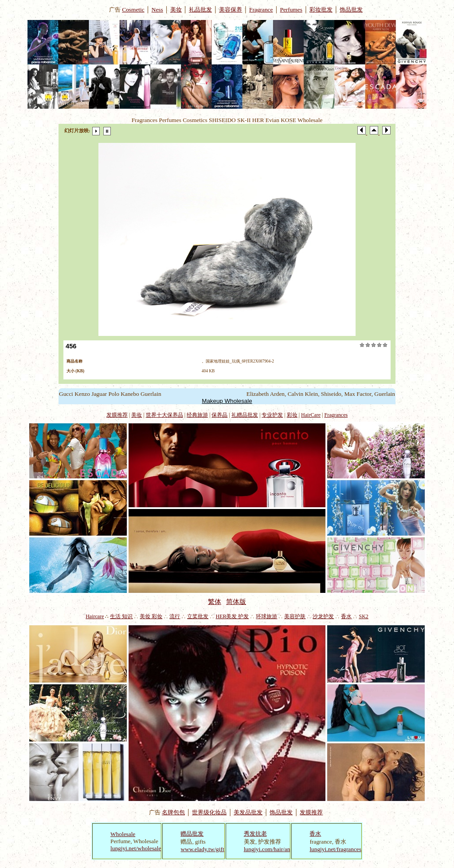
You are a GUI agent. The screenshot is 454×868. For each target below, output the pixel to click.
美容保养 (231, 10)
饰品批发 (351, 10)
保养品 (219, 415)
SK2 (363, 616)
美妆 (176, 10)
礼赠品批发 (245, 415)
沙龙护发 (323, 616)
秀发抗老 (255, 834)
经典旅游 (197, 415)
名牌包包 (173, 812)
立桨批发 (198, 616)
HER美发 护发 (232, 616)
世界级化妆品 (209, 812)
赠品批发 (192, 834)
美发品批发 (248, 812)
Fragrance (261, 10)
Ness (157, 10)
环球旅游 (266, 616)
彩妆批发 (321, 10)
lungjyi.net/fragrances (335, 849)
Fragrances (336, 415)
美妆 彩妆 (151, 616)
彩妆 (292, 415)
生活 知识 (121, 616)
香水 (346, 616)
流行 (175, 616)
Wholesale (123, 834)
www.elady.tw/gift (202, 849)
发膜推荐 (117, 415)
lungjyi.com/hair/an (267, 849)
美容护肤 (295, 616)
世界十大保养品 (164, 415)
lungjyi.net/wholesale (136, 848)
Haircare (95, 616)
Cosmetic (133, 10)
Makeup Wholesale (227, 401)
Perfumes (291, 10)
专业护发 (272, 415)
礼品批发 (200, 10)
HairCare (311, 415)
